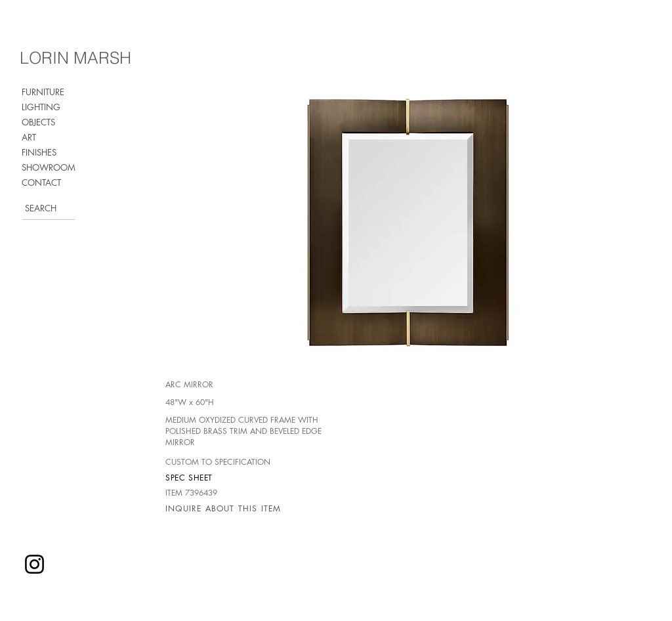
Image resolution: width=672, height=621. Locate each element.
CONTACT (41, 182)
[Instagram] (34, 564)
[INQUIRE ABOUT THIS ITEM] (226, 508)
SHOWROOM (49, 167)
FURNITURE (43, 92)
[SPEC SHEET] (212, 477)
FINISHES (39, 152)
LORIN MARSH (75, 58)
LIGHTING (41, 107)
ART (29, 137)
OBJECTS (38, 122)
